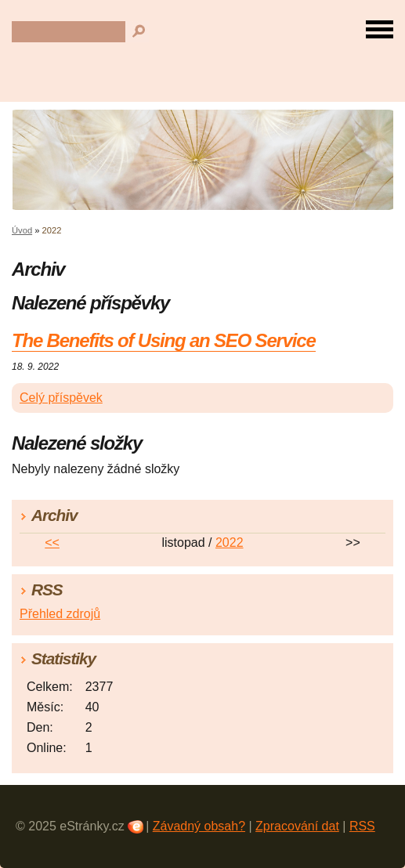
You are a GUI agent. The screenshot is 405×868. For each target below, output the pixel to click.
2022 (230, 542)
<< (52, 542)
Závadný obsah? (199, 826)
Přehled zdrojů (60, 614)
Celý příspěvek (61, 398)
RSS (362, 826)
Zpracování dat (297, 826)
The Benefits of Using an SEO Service (164, 340)
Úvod (22, 230)
